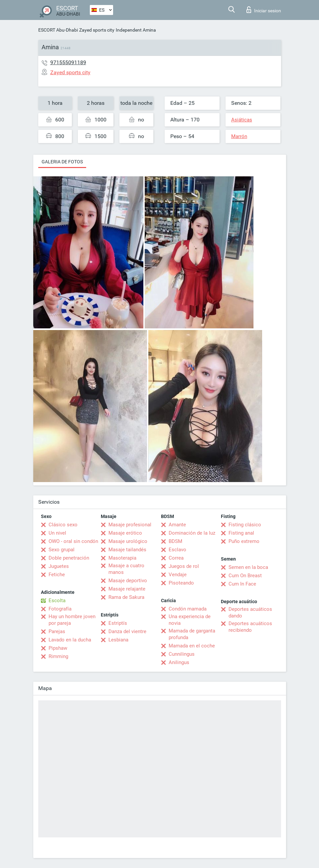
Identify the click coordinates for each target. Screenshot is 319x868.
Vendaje (178, 575)
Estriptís (118, 623)
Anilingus (179, 662)
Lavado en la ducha (70, 640)
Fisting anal (241, 533)
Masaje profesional (130, 525)
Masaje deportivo (128, 581)
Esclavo (177, 550)
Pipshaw (58, 648)
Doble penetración (69, 558)
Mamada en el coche (192, 646)
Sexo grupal (62, 550)
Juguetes (59, 566)
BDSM (175, 541)
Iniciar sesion (264, 10)
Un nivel (57, 533)
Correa (176, 558)
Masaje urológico (128, 541)
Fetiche (57, 575)
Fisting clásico (245, 525)
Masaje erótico (125, 533)
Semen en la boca (248, 567)
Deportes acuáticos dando (250, 612)
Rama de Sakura (126, 597)
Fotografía (60, 609)
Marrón (239, 136)
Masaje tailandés (127, 550)
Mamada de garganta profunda (192, 634)
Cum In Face (242, 584)
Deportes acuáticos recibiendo (250, 627)
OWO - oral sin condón (73, 541)
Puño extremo (244, 541)
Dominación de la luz (192, 533)
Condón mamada (188, 609)
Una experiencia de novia (190, 620)
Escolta (57, 601)
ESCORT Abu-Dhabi (58, 30)
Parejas (57, 631)
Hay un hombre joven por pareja (72, 620)
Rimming (58, 656)
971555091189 (68, 62)
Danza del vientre (127, 631)
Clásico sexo (63, 525)
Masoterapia (122, 558)
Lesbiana (118, 640)
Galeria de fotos (62, 162)
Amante (177, 525)
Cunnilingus (182, 654)
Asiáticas (242, 120)
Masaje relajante (127, 589)
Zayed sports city (97, 30)
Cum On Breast (245, 576)
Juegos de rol (184, 566)
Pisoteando (181, 583)
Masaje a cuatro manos (126, 569)
